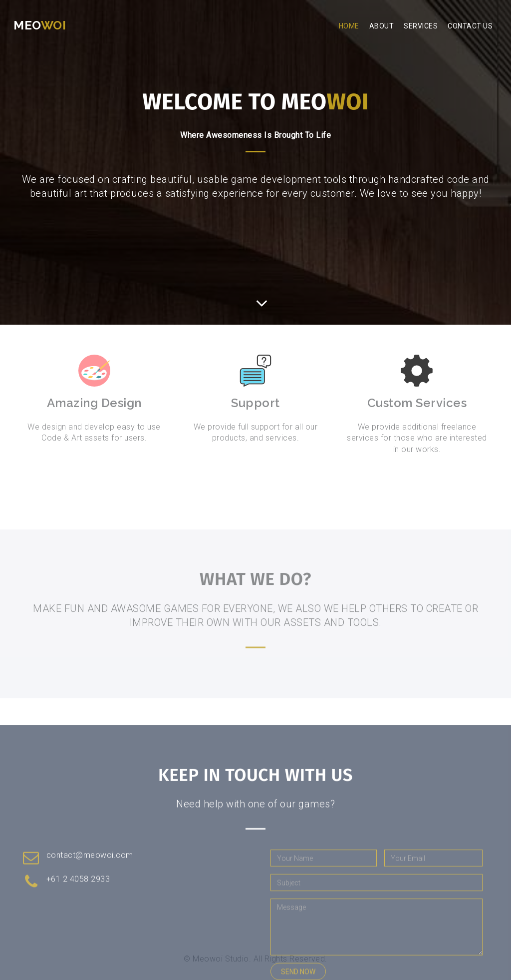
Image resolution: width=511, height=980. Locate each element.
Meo (40, 25)
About (382, 26)
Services (421, 26)
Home (349, 26)
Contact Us (470, 26)
